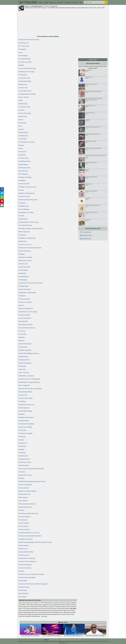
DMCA (57, 640)
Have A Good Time (24, 494)
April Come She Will (25, 318)
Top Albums (68, 2)
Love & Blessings (24, 209)
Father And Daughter (25, 363)
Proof (21, 120)
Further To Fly (23, 549)
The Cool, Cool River (25, 462)
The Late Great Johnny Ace (27, 328)
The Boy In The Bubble (26, 433)
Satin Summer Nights (25, 427)
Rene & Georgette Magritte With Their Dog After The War (35, 542)
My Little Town (23, 171)
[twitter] (50, 640)
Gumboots (22, 155)
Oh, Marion (22, 401)
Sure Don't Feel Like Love (26, 405)
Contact (74, 640)
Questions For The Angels (26, 72)
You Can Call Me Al (25, 517)
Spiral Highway (23, 165)
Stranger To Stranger (25, 177)
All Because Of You (25, 168)
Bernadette (22, 273)
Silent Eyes (22, 446)
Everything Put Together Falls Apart (29, 382)
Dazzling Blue (23, 219)
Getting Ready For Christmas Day (29, 222)
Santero (21, 571)
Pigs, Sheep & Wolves (25, 392)
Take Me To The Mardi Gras (27, 238)
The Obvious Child (24, 107)
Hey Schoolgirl (23, 357)
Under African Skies (25, 251)
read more (44, 616)
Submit (46, 2)
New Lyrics (53, 2)
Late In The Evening (25, 113)
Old (20, 126)
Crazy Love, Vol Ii (24, 555)
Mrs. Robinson (23, 497)
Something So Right (25, 81)
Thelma (21, 510)
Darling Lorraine (24, 421)
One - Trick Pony (24, 373)
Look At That (23, 395)
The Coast (22, 369)
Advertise (79, 640)
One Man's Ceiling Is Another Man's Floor (31, 229)
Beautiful (22, 337)
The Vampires (23, 501)
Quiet (21, 100)
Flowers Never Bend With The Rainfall (30, 536)
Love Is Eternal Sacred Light (27, 68)
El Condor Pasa (24, 158)
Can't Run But (23, 347)
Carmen (21, 110)
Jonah (21, 129)
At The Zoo (22, 430)
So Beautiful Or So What (26, 213)
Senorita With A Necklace (26, 424)
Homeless (22, 296)
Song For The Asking (25, 302)
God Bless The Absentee (26, 417)
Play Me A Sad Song (25, 350)
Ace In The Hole (24, 97)
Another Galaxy (24, 286)
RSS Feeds (64, 640)
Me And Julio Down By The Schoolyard (30, 389)
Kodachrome (23, 84)
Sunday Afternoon (24, 459)
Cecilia (21, 190)
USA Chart (60, 2)
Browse (41, 2)
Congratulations (24, 277)
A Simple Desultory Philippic (27, 94)
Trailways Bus (23, 520)
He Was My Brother (25, 59)
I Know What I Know (25, 91)
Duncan (21, 145)
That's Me (22, 437)
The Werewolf (23, 174)
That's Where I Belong (25, 411)
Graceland (22, 203)
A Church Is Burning (25, 568)
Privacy (53, 640)
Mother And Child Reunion (27, 193)
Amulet (21, 216)
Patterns (22, 414)
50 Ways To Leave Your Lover (27, 187)
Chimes (21, 478)
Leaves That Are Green (26, 398)
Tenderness (22, 235)
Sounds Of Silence (24, 315)
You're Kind (22, 152)
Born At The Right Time (26, 309)
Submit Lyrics (93, 60)
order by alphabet (54, 36)
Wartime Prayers (24, 587)
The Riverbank (23, 56)
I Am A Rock (23, 334)
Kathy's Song (23, 104)
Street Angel (23, 590)
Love (21, 52)
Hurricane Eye (23, 321)
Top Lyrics (75, 2)
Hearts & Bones (24, 546)
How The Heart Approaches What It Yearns (31, 469)
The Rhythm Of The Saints (27, 142)
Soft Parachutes (24, 465)
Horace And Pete (24, 184)
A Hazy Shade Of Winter (26, 552)
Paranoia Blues (23, 133)
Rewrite (21, 65)
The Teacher (23, 139)
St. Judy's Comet (24, 46)
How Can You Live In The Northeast (29, 379)
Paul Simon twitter (86, 235)
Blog (81, 2)
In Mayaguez (23, 280)
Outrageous (22, 49)
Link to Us (70, 640)
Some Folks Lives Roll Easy (27, 558)
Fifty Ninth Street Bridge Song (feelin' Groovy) (32, 481)
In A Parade (22, 597)
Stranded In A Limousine (26, 376)
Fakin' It (21, 305)
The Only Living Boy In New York (28, 513)
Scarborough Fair (24, 360)
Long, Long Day (24, 488)
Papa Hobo (22, 366)
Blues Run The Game (25, 261)
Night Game (23, 241)
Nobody (21, 449)
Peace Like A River (24, 267)
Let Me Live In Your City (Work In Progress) (31, 574)
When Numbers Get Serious (27, 504)
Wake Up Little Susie (25, 507)
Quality (21, 440)
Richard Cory (23, 443)
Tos (60, 640)
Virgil (21, 149)
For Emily (22, 331)
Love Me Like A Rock (25, 62)
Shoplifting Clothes (25, 161)
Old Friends (22, 123)
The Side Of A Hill (24, 197)
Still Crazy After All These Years (28, 200)
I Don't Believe (23, 270)
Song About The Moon (26, 325)
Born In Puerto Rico (25, 289)
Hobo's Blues (23, 581)
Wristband (22, 181)
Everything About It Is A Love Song (29, 533)
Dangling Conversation (26, 539)
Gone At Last (23, 88)
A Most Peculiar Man (25, 565)
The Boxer (22, 453)
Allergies (22, 254)
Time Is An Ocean (24, 530)
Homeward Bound (24, 299)
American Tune (23, 43)
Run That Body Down (25, 344)
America (22, 341)
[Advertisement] (63, 23)
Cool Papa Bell (23, 594)
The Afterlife (23, 75)
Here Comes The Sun (25, 475)
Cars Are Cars (23, 264)
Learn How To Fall (24, 78)
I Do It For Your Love (25, 245)
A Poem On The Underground (27, 562)
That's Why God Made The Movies (29, 353)
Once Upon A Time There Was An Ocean (31, 283)
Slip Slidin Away (24, 206)
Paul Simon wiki (85, 232)
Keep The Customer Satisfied (27, 491)
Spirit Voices (23, 116)
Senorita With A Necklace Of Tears (29, 40)
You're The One (23, 526)
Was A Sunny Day (24, 232)
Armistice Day (23, 136)
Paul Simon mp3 (85, 239)
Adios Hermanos (24, 408)
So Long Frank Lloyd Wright (27, 578)
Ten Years (22, 472)
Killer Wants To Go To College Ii (28, 312)
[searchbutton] (106, 2)
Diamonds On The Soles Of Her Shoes (30, 248)
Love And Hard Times (25, 225)
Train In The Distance (25, 485)
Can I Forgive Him (24, 385)
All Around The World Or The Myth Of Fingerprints (33, 584)
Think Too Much (24, 523)
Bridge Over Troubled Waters (27, 293)
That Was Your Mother (26, 257)
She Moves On (23, 456)
